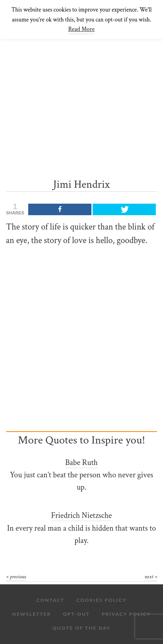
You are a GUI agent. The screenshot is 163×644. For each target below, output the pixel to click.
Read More (81, 29)
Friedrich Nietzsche (82, 516)
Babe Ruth (81, 463)
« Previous (16, 577)
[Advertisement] (81, 96)
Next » (151, 577)
